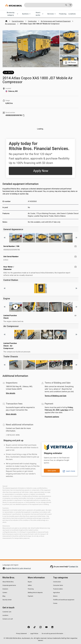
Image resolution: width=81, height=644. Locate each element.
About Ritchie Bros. (8, 582)
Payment (30, 596)
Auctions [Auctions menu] (27, 14)
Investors (5, 589)
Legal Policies (34, 633)
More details (11, 414)
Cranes (55, 603)
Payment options (52, 417)
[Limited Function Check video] (76, 316)
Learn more (69, 471)
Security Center (7, 600)
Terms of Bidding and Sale (56, 396)
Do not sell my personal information (52, 633)
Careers (5, 592)
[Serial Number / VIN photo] (76, 246)
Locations (72, 14)
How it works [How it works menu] (39, 14)
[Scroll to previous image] (5, 238)
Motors (55, 596)
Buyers (30, 582)
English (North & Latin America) (18, 568)
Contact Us (74, 567)
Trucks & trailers (58, 589)
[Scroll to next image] (76, 238)
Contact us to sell (8, 619)
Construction (57, 582)
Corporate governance (9, 585)
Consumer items (58, 585)
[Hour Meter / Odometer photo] (76, 267)
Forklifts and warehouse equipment (64, 600)
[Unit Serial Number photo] (76, 257)
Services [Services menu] (52, 14)
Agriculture (56, 592)
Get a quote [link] (52, 471)
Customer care (7, 612)
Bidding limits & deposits (35, 592)
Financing (63, 14)
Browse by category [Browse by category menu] (12, 14)
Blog (4, 596)
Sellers (30, 585)
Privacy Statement (21, 633)
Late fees (64, 410)
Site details (11, 393)
